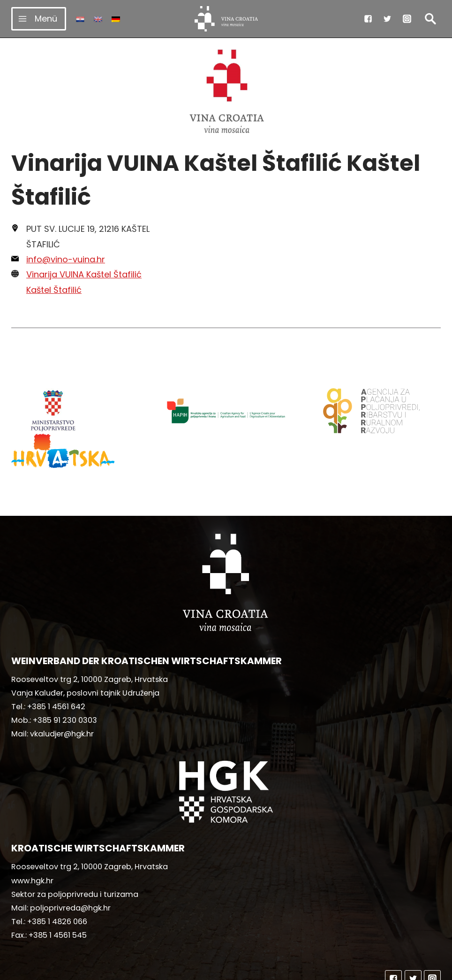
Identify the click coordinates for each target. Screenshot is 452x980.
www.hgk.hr (32, 836)
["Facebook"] (368, 19)
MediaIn (305, 969)
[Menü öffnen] (39, 19)
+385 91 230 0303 (65, 675)
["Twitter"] (387, 19)
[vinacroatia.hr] (226, 19)
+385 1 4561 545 (58, 890)
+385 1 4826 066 (57, 877)
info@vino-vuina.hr (66, 259)
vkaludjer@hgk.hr (62, 689)
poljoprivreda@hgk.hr (70, 863)
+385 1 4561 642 (56, 662)
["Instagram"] (407, 19)
